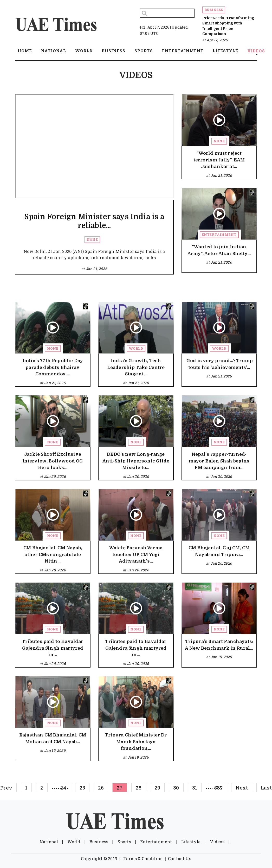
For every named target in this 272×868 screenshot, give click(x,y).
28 (139, 788)
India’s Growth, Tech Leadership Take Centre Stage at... (136, 367)
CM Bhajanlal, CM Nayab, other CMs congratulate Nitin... (53, 554)
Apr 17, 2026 (217, 40)
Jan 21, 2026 (96, 269)
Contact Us (180, 859)
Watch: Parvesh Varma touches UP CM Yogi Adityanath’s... (136, 554)
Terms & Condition (143, 859)
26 (101, 788)
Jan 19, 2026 (221, 657)
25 (82, 788)
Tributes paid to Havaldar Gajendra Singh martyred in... (53, 648)
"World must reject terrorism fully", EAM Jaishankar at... (219, 160)
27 (120, 788)
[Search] (167, 13)
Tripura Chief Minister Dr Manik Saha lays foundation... (136, 742)
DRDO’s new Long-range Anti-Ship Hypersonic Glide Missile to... (136, 461)
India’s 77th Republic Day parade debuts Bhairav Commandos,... (53, 367)
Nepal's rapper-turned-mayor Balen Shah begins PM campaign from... (219, 461)
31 (195, 788)
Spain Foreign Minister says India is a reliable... (94, 221)
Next (242, 788)
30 (176, 788)
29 (157, 788)
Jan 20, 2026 (55, 476)
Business (214, 10)
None (92, 239)
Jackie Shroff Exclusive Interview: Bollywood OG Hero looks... (53, 461)
